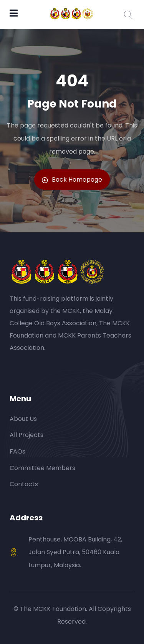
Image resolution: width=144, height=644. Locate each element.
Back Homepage (72, 180)
